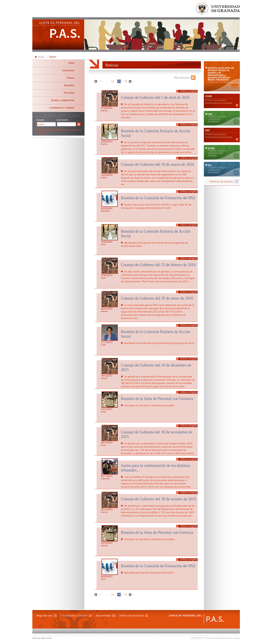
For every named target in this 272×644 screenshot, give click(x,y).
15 (126, 81)
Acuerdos (69, 85)
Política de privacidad (132, 615)
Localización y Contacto (74, 615)
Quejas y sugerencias (63, 100)
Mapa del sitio (45, 615)
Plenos (71, 78)
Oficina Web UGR (42, 638)
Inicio (41, 57)
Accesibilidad (103, 615)
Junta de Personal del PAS (58, 35)
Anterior (96, 81)
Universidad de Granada (218, 10)
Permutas (69, 93)
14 (119, 81)
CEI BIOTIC (197, 638)
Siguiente (131, 81)
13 (113, 81)
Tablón (53, 57)
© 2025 (208, 638)
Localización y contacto (62, 108)
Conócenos (68, 70)
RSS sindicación (182, 78)
